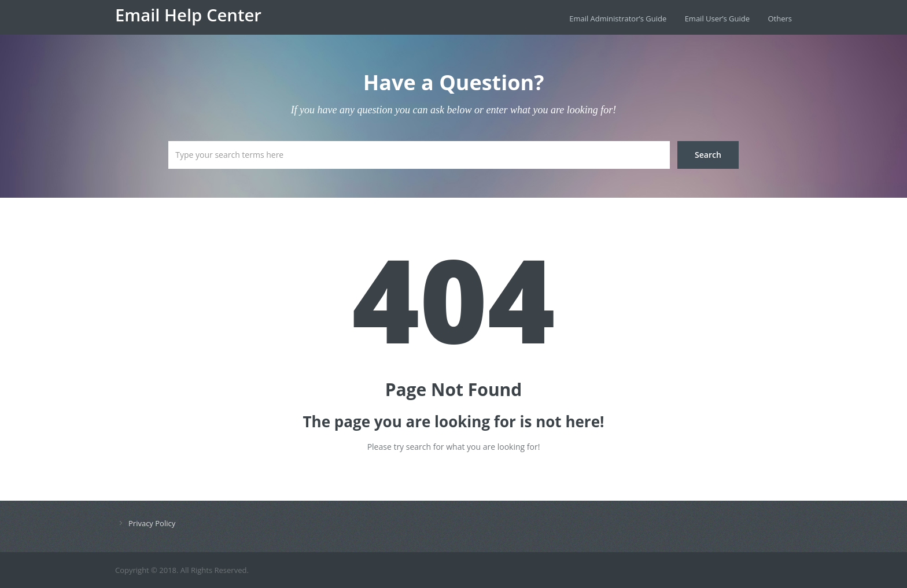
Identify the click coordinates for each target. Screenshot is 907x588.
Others (780, 19)
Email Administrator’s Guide (618, 19)
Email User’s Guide (717, 19)
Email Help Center (188, 15)
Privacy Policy (152, 523)
